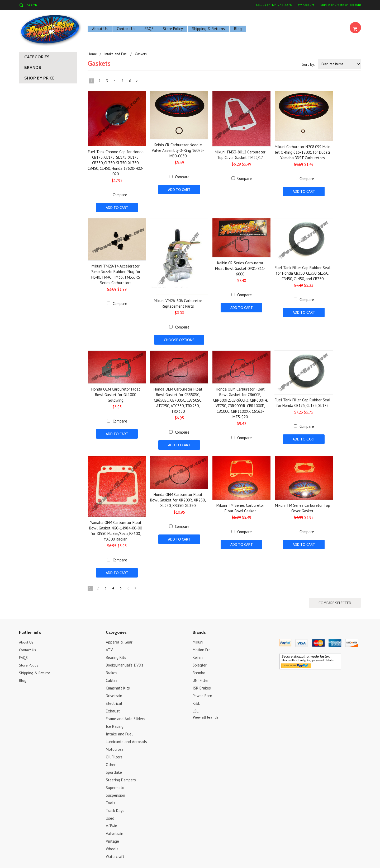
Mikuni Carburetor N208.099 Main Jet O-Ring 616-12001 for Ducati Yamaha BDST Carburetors (303, 152)
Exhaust (113, 708)
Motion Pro (202, 647)
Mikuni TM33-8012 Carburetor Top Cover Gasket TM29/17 (240, 155)
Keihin (198, 654)
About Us (100, 29)
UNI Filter (201, 677)
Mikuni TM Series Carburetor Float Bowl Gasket (240, 506)
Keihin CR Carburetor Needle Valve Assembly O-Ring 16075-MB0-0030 (178, 150)
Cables (112, 677)
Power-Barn (202, 693)
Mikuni (198, 639)
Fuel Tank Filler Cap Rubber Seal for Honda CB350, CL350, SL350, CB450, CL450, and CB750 (303, 273)
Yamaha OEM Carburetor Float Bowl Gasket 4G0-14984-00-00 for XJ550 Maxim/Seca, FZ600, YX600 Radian (116, 529)
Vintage (112, 838)
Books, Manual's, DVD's (125, 662)
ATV (109, 647)
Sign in (325, 5)
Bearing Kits (116, 654)
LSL (196, 708)
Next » (137, 82)
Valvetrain (115, 831)
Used (110, 815)
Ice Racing (115, 723)
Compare (120, 195)
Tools (111, 800)
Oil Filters (114, 754)
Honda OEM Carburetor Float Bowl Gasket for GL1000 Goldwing (116, 394)
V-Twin (111, 823)
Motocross (115, 746)
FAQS (149, 29)
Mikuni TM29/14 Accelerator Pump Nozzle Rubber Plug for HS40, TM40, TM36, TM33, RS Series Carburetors (116, 274)
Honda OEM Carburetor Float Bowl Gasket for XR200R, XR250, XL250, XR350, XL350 (178, 498)
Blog (238, 29)
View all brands (206, 714)
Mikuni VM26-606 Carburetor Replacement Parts (178, 303)
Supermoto (115, 785)
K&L (196, 700)
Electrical (114, 700)
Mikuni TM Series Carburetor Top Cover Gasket (303, 506)
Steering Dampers (121, 777)
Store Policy (173, 29)
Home (92, 54)
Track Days (115, 808)
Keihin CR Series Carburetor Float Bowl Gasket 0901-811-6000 (240, 268)
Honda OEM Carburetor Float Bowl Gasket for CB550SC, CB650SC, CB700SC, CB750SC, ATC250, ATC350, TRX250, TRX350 (178, 399)
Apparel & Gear (119, 639)
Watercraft (115, 854)
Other (111, 762)
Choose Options (179, 339)
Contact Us (126, 29)
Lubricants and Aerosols (126, 739)
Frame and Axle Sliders (125, 716)
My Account (306, 5)
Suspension (115, 792)
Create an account (348, 5)
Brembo (199, 670)
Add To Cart (117, 208)
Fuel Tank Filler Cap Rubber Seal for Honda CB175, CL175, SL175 (303, 402)
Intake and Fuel (116, 54)
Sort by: (308, 64)
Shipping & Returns (208, 29)
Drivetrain (114, 693)
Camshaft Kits (118, 685)
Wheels (112, 846)
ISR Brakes (202, 685)
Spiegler (200, 662)
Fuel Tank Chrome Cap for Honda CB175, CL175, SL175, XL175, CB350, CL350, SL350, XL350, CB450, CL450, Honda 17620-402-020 (116, 163)
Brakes (111, 670)
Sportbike (114, 769)
